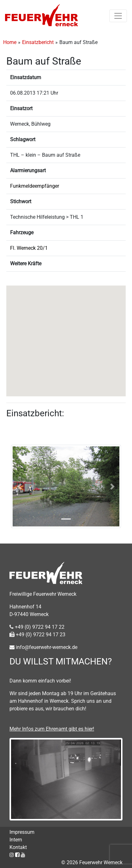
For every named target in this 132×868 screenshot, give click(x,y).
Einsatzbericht (38, 42)
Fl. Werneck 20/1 (29, 248)
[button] (66, 335)
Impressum (22, 832)
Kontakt (18, 847)
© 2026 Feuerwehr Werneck (92, 862)
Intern (16, 840)
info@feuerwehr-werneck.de (43, 647)
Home (10, 42)
